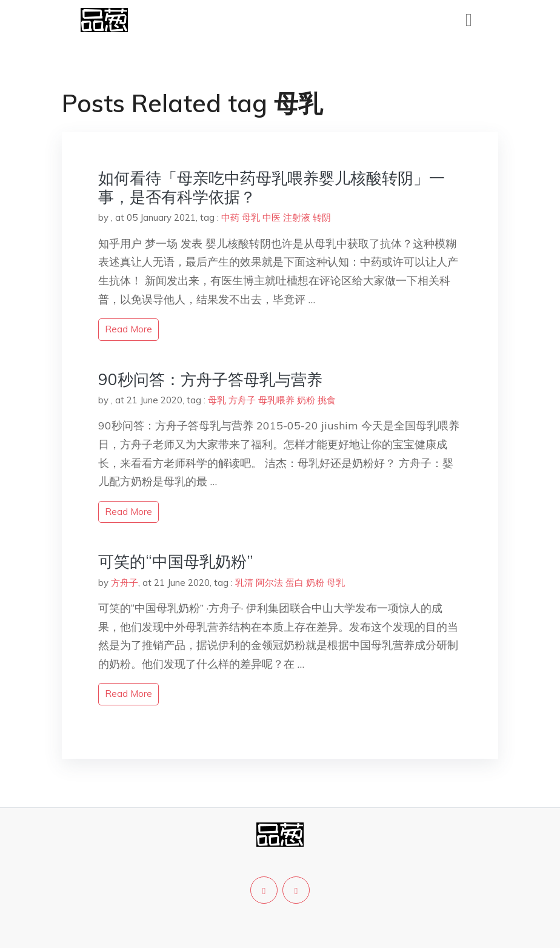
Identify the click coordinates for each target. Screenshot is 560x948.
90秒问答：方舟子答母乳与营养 (210, 379)
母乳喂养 (276, 400)
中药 (230, 217)
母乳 (251, 217)
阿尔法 (269, 583)
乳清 (244, 583)
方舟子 (242, 400)
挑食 (327, 400)
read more (128, 329)
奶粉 (306, 400)
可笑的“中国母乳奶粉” (176, 561)
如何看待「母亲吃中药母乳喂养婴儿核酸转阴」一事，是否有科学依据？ (272, 187)
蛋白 (295, 583)
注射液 (297, 217)
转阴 (322, 217)
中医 (272, 217)
